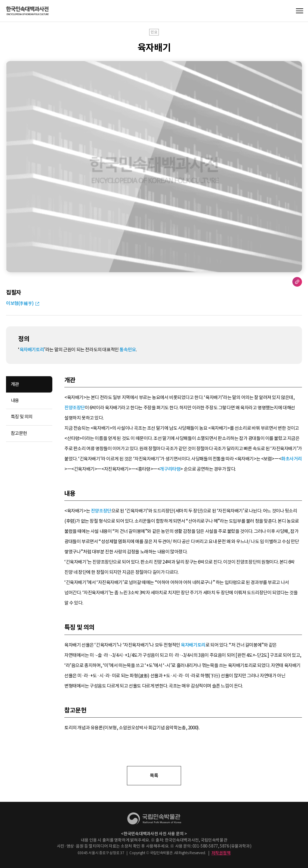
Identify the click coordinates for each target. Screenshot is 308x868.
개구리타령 (170, 469)
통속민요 (128, 350)
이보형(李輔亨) (20, 303)
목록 (154, 776)
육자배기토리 (32, 350)
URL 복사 (297, 282)
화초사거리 (291, 459)
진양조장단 (75, 408)
